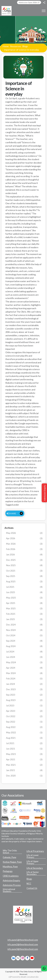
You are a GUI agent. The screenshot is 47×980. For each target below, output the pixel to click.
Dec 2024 (24, 625)
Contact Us (32, 888)
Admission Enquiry (11, 881)
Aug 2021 (24, 738)
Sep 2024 (24, 641)
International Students (9, 890)
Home (6, 46)
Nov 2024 (24, 630)
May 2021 (24, 754)
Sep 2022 (24, 722)
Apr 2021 (24, 759)
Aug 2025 (24, 581)
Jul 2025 (24, 587)
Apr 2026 (24, 538)
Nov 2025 (24, 565)
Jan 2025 (24, 619)
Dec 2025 (24, 560)
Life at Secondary (35, 868)
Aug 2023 (24, 700)
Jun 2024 (24, 657)
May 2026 (24, 533)
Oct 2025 (24, 571)
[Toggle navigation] (44, 11)
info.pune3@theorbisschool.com (23, 949)
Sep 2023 (24, 695)
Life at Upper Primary (33, 862)
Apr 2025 (24, 603)
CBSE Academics (11, 876)
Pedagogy (8, 871)
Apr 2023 (24, 711)
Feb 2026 (24, 549)
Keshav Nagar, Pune (12, 862)
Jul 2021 (24, 743)
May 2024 (24, 662)
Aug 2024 (24, 646)
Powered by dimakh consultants (24, 977)
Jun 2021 (24, 749)
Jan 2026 (24, 555)
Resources (15, 46)
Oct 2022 (24, 716)
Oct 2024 (24, 635)
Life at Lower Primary (33, 856)
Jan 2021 (24, 770)
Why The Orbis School (10, 852)
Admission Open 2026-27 (29, 2)
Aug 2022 (24, 727)
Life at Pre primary (35, 851)
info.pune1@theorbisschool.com (23, 940)
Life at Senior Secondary (33, 873)
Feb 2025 (24, 614)
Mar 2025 (24, 608)
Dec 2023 (24, 689)
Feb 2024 (24, 679)
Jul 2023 (24, 706)
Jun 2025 (24, 592)
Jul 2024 (24, 652)
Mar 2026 (24, 544)
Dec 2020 (24, 776)
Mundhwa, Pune (10, 867)
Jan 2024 (24, 684)
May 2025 (24, 598)
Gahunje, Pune (9, 857)
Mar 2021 (24, 765)
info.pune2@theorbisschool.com (23, 945)
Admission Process (12, 885)
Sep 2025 (24, 576)
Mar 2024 (24, 673)
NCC (29, 884)
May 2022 (24, 732)
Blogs (25, 46)
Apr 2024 (24, 668)
